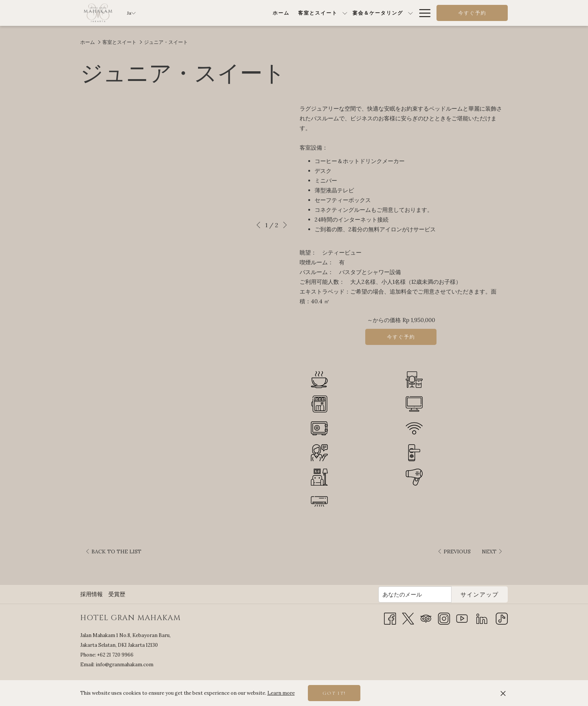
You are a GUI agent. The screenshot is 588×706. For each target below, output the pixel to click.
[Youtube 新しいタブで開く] (462, 618)
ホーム (88, 42)
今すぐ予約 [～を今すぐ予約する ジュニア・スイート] (401, 337)
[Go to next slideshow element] (285, 225)
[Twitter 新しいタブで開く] (408, 618)
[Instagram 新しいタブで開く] (444, 618)
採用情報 (91, 594)
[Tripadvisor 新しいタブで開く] (426, 618)
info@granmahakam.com (124, 665)
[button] (187, 161)
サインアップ (480, 595)
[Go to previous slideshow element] (258, 225)
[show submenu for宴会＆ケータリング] (319, 13)
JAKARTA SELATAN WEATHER (446, 661)
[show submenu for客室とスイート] (253, 13)
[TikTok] (502, 618)
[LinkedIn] (482, 618)
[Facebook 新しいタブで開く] (390, 618)
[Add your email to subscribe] (415, 594)
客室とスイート (119, 42)
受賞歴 (117, 594)
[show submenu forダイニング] (362, 13)
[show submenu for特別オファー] (410, 13)
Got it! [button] (334, 693)
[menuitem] (189, 13)
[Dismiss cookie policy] (503, 693)
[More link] (422, 13)
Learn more (281, 693)
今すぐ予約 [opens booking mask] (472, 13)
